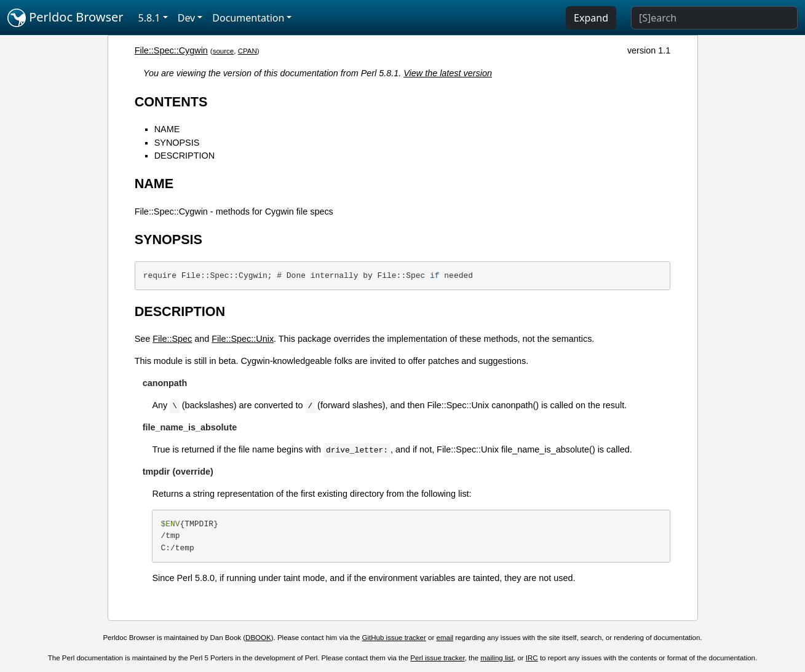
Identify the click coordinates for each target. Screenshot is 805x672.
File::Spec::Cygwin (171, 50)
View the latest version (448, 73)
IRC (532, 658)
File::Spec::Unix (243, 339)
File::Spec (172, 339)
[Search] (714, 18)
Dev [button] (187, 18)
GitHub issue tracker (394, 638)
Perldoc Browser (65, 18)
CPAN (248, 51)
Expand (591, 18)
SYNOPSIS (177, 143)
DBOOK (258, 638)
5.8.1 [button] (149, 18)
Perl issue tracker (437, 658)
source (224, 51)
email (445, 638)
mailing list (497, 658)
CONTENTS (171, 102)
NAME (167, 129)
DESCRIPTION (184, 156)
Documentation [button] (248, 18)
